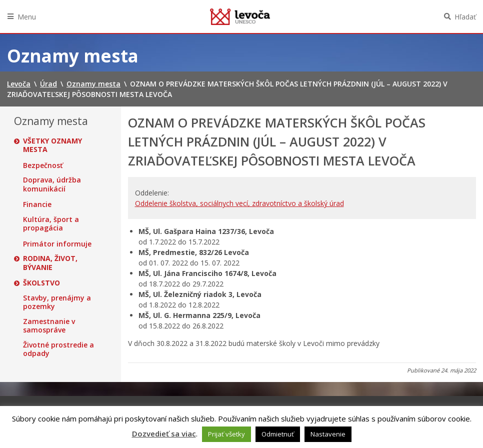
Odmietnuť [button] (278, 434)
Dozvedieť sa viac (164, 433)
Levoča (240, 16)
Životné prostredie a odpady (58, 349)
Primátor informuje (57, 244)
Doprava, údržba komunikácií (52, 184)
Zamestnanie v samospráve (49, 326)
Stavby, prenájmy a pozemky (57, 302)
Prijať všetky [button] (226, 434)
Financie (37, 204)
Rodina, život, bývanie (50, 263)
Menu (27, 17)
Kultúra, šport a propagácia (51, 224)
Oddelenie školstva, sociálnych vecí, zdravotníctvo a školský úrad (239, 203)
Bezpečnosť (43, 165)
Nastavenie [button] (328, 434)
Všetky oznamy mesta (52, 145)
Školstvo (41, 283)
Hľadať (465, 17)
